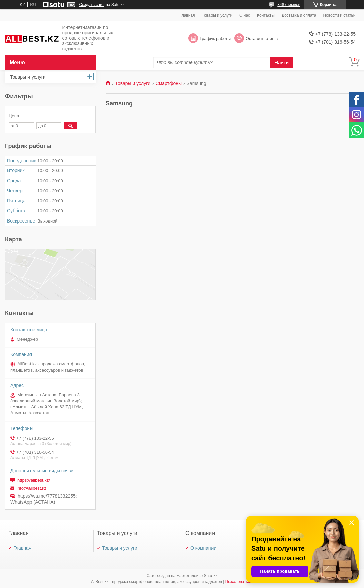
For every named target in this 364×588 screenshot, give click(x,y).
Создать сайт (92, 5)
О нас (245, 15)
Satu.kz (210, 576)
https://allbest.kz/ (34, 480)
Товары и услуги (217, 15)
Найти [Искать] (281, 63)
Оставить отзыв (262, 38)
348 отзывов (289, 5)
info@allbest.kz (32, 488)
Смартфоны (169, 83)
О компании (203, 548)
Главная (187, 15)
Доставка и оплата (299, 15)
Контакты (266, 15)
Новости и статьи (339, 15)
